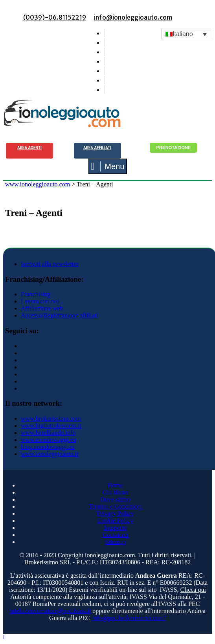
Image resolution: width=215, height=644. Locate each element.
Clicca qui (193, 590)
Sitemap (115, 542)
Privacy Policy (116, 514)
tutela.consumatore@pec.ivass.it (50, 611)
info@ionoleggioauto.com (133, 17)
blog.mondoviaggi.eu (48, 447)
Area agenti (29, 148)
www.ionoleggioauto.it (50, 454)
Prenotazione (173, 148)
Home (115, 485)
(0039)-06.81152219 (55, 17)
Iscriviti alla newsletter (50, 264)
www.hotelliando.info (48, 433)
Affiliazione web (42, 308)
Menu (108, 166)
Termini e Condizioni (115, 506)
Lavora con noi (40, 301)
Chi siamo (115, 492)
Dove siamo (115, 499)
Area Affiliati (97, 148)
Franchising (36, 294)
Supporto (115, 528)
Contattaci (116, 535)
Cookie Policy (115, 521)
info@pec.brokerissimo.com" (129, 618)
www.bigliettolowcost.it (51, 426)
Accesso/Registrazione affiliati (60, 315)
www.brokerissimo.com (51, 419)
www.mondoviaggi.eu (49, 440)
